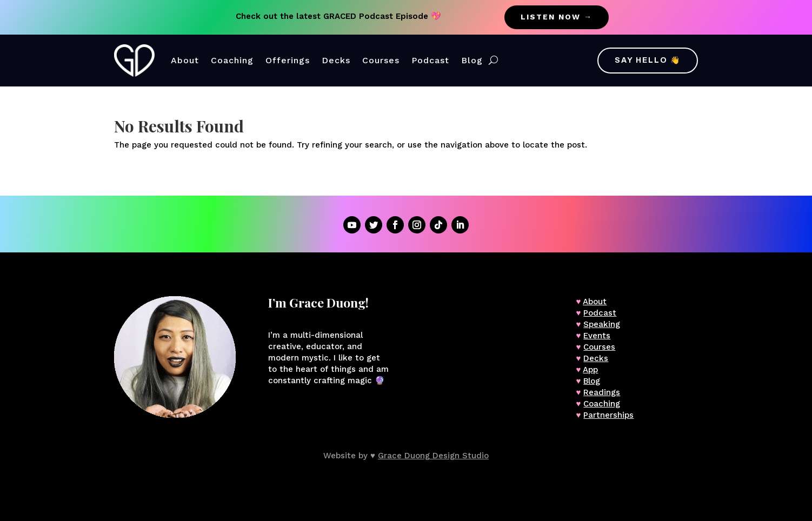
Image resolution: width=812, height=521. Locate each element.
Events (597, 336)
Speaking (602, 324)
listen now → (557, 17)
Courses (381, 60)
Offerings (288, 60)
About (185, 60)
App (590, 370)
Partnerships (608, 415)
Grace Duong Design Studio (433, 456)
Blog (472, 60)
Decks (336, 60)
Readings (602, 392)
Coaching (232, 60)
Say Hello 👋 (648, 60)
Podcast (430, 60)
